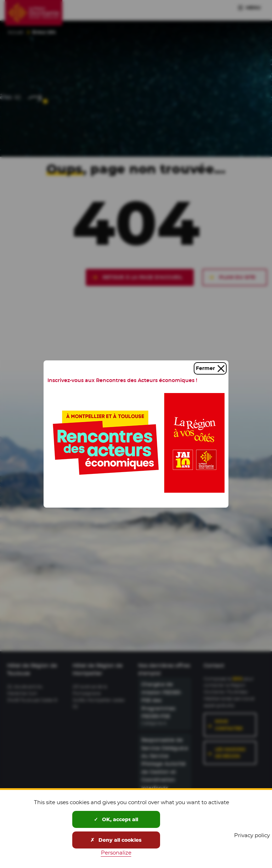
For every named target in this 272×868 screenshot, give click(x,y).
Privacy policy (252, 835)
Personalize (116, 853)
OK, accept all (116, 819)
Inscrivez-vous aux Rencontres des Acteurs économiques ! (122, 380)
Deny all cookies (116, 840)
